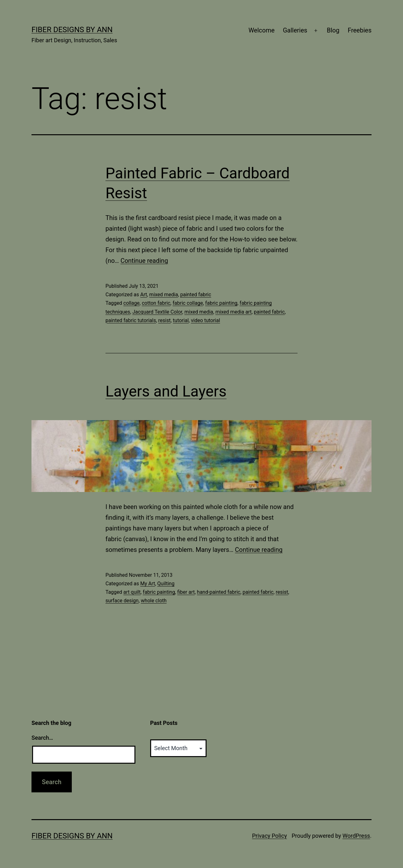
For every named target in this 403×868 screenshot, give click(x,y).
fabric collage (188, 303)
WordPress (356, 836)
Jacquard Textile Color (157, 312)
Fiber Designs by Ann (72, 30)
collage (131, 303)
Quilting (166, 584)
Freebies (360, 30)
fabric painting (221, 303)
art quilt (132, 592)
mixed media (164, 295)
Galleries (295, 30)
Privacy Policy (269, 836)
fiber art (186, 592)
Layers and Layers (166, 391)
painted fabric (196, 295)
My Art (148, 584)
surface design (122, 601)
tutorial (181, 320)
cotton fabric (156, 303)
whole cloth (154, 601)
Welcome (261, 30)
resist (165, 320)
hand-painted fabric (219, 592)
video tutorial (205, 320)
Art (143, 295)
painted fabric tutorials (131, 320)
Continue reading (144, 261)
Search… (42, 738)
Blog (333, 30)
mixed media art (233, 312)
